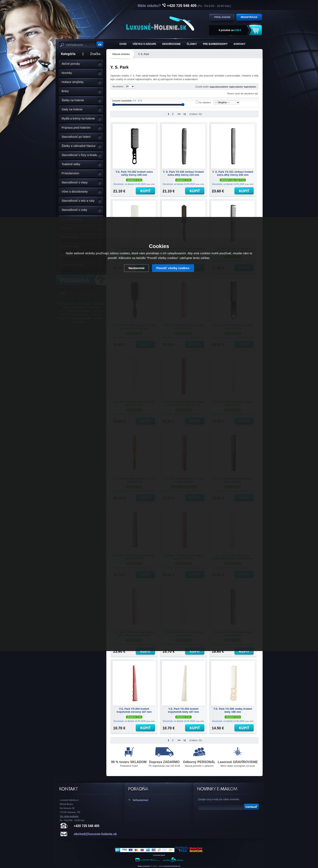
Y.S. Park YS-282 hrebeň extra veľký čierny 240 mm (134, 173)
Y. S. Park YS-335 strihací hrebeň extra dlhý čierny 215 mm (183, 173)
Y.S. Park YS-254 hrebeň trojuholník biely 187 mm (183, 710)
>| (185, 114)
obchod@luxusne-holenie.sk (95, 834)
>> (179, 114)
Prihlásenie (222, 17)
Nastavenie (136, 268)
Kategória (67, 54)
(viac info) (151, 184)
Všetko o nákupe (144, 44)
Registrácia (249, 17)
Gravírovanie (171, 44)
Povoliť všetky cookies (173, 268)
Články (192, 44)
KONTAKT (239, 44)
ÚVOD (123, 44)
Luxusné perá (159, 855)
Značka (95, 54)
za (230, 30)
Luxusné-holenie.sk (172, 866)
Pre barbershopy (215, 44)
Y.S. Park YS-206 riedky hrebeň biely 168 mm (233, 710)
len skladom (205, 102)
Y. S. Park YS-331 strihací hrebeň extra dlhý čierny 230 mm (233, 173)
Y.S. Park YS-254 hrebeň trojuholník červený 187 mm (134, 710)
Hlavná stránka (121, 54)
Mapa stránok (144, 866)
